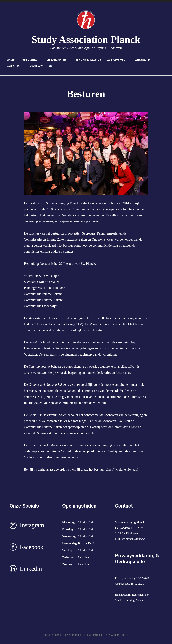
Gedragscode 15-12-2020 (130, 583)
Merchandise (58, 60)
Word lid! (16, 66)
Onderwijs (145, 60)
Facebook (32, 547)
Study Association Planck (86, 40)
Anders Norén (120, 635)
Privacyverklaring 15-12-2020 (133, 578)
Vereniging (31, 60)
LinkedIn (31, 569)
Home (11, 60)
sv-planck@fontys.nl (135, 539)
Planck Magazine (88, 60)
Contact (37, 66)
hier (130, 469)
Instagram (32, 525)
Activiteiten (118, 60)
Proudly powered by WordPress (63, 635)
